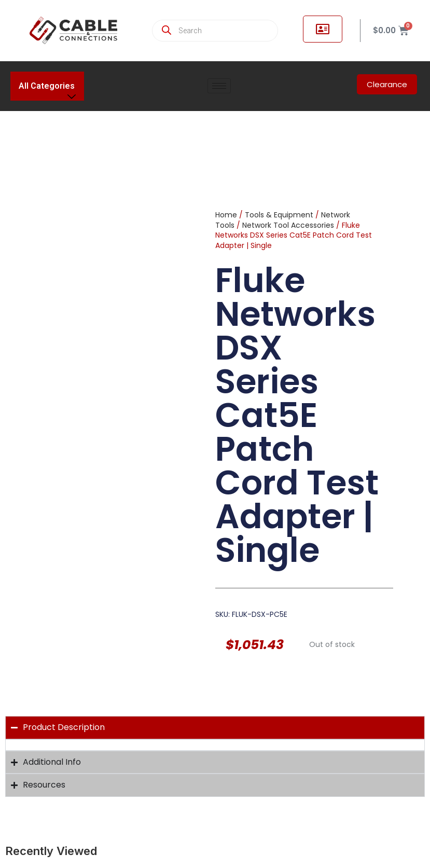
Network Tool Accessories (288, 225)
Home (226, 215)
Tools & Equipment (279, 215)
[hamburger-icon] (219, 86)
